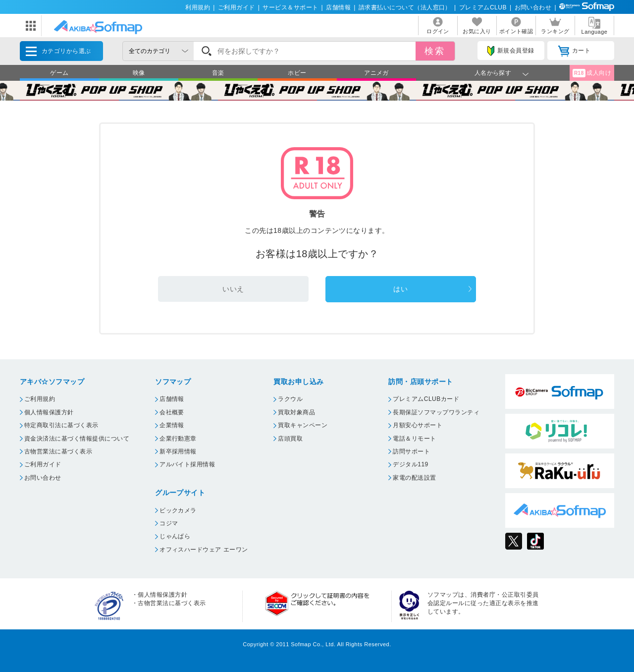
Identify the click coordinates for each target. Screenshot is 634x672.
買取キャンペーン (303, 425)
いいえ (233, 289)
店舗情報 (338, 7)
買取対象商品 (296, 412)
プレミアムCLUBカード (426, 399)
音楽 (218, 73)
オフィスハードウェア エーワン (204, 550)
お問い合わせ (533, 7)
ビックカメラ (178, 510)
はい (400, 289)
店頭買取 (290, 439)
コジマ (169, 523)
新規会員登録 (511, 51)
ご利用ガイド (237, 7)
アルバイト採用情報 (187, 464)
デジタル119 (410, 464)
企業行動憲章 (178, 439)
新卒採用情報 (178, 451)
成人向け (592, 73)
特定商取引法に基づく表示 (61, 425)
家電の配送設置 (414, 478)
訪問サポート (411, 451)
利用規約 (198, 7)
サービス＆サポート (290, 7)
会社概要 (172, 412)
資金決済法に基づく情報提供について (77, 439)
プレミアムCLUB (483, 7)
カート (574, 51)
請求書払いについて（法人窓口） (405, 7)
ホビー (297, 73)
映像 (139, 73)
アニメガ (376, 73)
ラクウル (290, 399)
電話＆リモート (414, 439)
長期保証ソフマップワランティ (436, 412)
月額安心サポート (418, 425)
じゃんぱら (175, 536)
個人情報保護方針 (49, 412)
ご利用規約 (40, 399)
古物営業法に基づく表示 (58, 451)
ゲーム (59, 73)
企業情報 (172, 425)
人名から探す (493, 73)
